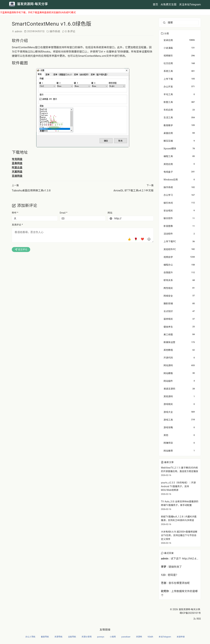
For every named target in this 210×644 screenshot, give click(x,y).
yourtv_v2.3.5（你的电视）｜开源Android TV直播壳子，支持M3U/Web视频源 (178, 486)
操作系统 (55, 31)
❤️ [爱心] (142, 239)
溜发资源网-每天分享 (189, 609)
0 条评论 (70, 31)
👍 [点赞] (129, 239)
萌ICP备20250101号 (190, 613)
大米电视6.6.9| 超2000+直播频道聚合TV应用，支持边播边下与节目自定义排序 (179, 535)
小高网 (113, 637)
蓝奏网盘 (17, 163)
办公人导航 (30, 637)
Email (63, 213)
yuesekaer (126, 637)
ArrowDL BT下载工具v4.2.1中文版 (134, 191)
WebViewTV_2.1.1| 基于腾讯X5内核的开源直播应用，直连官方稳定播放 (180, 469)
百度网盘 (17, 176)
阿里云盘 (17, 168)
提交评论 (21, 249)
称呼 (15, 213)
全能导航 (72, 637)
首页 (155, 5)
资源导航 (58, 637)
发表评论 (17, 225)
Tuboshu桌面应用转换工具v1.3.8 (31, 191)
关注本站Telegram (190, 5)
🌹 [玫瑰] (136, 239)
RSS (197, 619)
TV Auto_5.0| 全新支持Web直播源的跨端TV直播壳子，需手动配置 (180, 503)
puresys (101, 637)
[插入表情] (149, 239)
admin (18, 31)
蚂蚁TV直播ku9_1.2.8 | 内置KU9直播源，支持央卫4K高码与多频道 (179, 518)
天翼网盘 (17, 172)
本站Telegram (165, 637)
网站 (110, 213)
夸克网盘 (17, 159)
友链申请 (181, 637)
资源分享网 (87, 637)
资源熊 (139, 637)
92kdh (150, 637)
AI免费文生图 (169, 5)
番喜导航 (45, 637)
